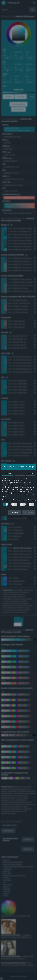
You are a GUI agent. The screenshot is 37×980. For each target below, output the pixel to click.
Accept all (29, 513)
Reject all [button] (15, 513)
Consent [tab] (8, 474)
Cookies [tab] (20, 474)
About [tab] (30, 474)
